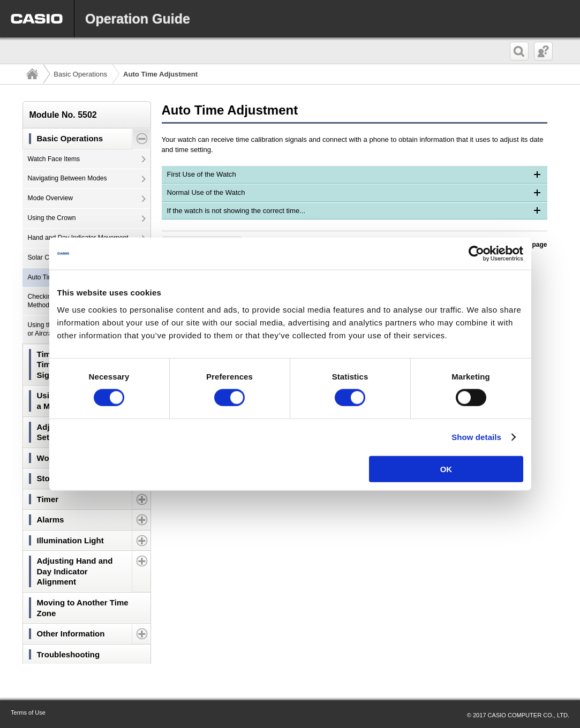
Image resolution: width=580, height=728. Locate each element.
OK (446, 469)
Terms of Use (28, 712)
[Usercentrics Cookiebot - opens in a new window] (476, 254)
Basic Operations (80, 74)
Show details (476, 437)
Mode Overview (51, 198)
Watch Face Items (54, 159)
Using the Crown (52, 218)
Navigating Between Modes (67, 178)
